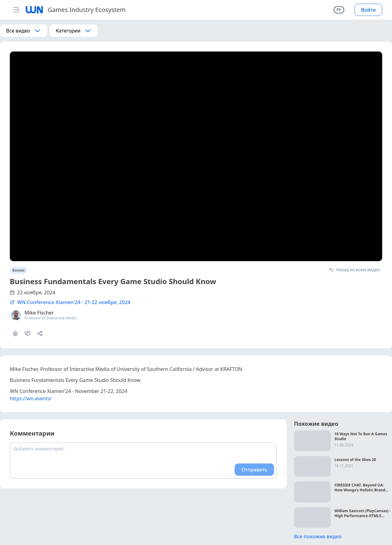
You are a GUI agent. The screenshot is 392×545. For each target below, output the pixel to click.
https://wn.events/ (31, 398)
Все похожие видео (318, 536)
